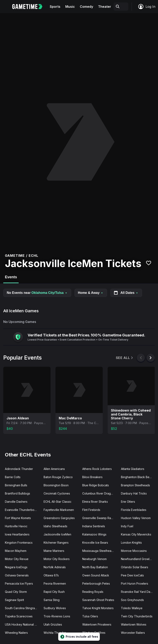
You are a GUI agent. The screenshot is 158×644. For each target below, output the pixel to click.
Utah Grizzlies (53, 624)
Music (70, 7)
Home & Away (91, 293)
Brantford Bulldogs (17, 493)
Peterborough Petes (96, 583)
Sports (55, 7)
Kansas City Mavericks (136, 534)
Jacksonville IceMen (57, 534)
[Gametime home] (30, 7)
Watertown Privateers (97, 624)
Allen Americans (54, 469)
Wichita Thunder (55, 633)
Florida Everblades (134, 510)
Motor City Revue (17, 559)
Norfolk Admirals (55, 567)
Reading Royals (93, 592)
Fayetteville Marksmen (59, 510)
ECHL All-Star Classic (58, 502)
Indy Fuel (127, 526)
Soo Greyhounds (132, 600)
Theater (105, 7)
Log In (147, 7)
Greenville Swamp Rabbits (100, 518)
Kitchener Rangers (56, 543)
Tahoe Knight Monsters (98, 608)
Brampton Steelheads (135, 485)
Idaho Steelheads (55, 526)
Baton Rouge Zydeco (58, 477)
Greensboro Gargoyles (59, 518)
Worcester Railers (133, 633)
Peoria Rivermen (55, 583)
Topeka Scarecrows (19, 616)
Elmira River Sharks (95, 502)
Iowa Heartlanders (17, 534)
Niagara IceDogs (16, 567)
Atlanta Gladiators (133, 469)
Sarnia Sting (52, 600)
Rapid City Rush (54, 592)
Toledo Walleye (132, 608)
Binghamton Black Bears (137, 477)
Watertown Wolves (134, 624)
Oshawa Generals (17, 575)
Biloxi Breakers (92, 477)
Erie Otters (128, 502)
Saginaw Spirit (14, 600)
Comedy (86, 7)
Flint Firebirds (91, 510)
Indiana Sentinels (94, 526)
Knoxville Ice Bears (95, 543)
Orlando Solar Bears (135, 567)
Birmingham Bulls (16, 485)
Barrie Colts (13, 477)
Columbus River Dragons (99, 493)
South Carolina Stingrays (21, 608)
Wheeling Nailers (16, 633)
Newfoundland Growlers (137, 559)
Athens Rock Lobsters (97, 469)
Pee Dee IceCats (132, 575)
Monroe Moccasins (134, 551)
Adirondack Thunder (19, 469)
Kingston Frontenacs (19, 543)
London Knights (131, 543)
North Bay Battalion (95, 567)
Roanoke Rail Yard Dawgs (138, 592)
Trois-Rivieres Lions (57, 616)
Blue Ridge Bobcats (96, 485)
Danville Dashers (16, 502)
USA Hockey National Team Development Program (23, 624)
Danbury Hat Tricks (134, 493)
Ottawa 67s (51, 575)
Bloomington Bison (56, 485)
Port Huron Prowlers (135, 583)
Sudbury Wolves (55, 608)
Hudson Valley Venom (136, 518)
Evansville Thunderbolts (21, 510)
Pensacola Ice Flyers (19, 583)
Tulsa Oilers (90, 616)
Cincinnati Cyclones (57, 493)
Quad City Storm (16, 592)
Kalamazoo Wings (94, 534)
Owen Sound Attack (96, 575)
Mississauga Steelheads (98, 551)
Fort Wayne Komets (18, 518)
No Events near (37, 293)
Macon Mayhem (16, 551)
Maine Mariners (54, 551)
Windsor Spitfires (94, 633)
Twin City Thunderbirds (137, 616)
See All (125, 358)
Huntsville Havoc (16, 526)
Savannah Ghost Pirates (98, 600)
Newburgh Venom (94, 559)
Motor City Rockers (57, 559)
